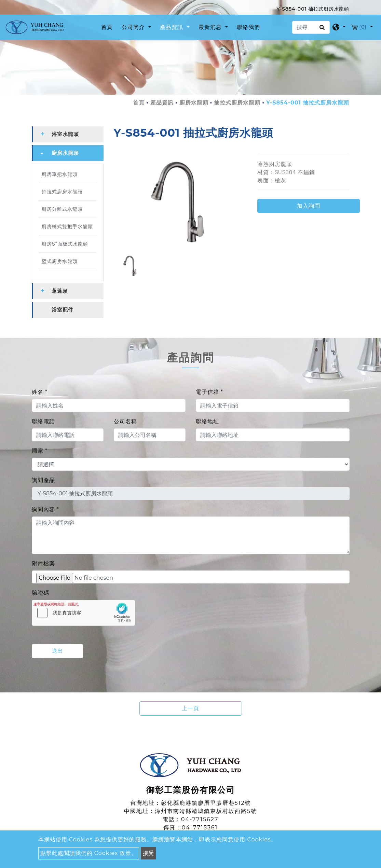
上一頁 (190, 708)
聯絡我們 (248, 27)
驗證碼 (40, 593)
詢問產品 (43, 480)
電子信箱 (209, 392)
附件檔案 (43, 563)
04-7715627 (200, 819)
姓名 (40, 392)
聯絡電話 (43, 421)
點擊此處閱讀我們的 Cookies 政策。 (89, 853)
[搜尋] (311, 27)
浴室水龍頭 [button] (65, 134)
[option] (180, 201)
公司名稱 (125, 421)
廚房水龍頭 (194, 103)
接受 (148, 853)
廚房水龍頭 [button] (65, 153)
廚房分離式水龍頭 (62, 209)
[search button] (321, 30)
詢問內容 (45, 509)
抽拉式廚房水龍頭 (237, 103)
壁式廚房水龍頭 (60, 261)
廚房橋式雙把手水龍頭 (67, 226)
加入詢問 (309, 206)
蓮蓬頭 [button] (60, 291)
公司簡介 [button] (134, 27)
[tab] (68, 134)
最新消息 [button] (211, 27)
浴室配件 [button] (63, 310)
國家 (40, 451)
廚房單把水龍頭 (60, 174)
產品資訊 (162, 103)
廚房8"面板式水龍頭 (65, 244)
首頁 (108, 27)
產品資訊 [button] (172, 27)
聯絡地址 (207, 421)
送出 (57, 651)
